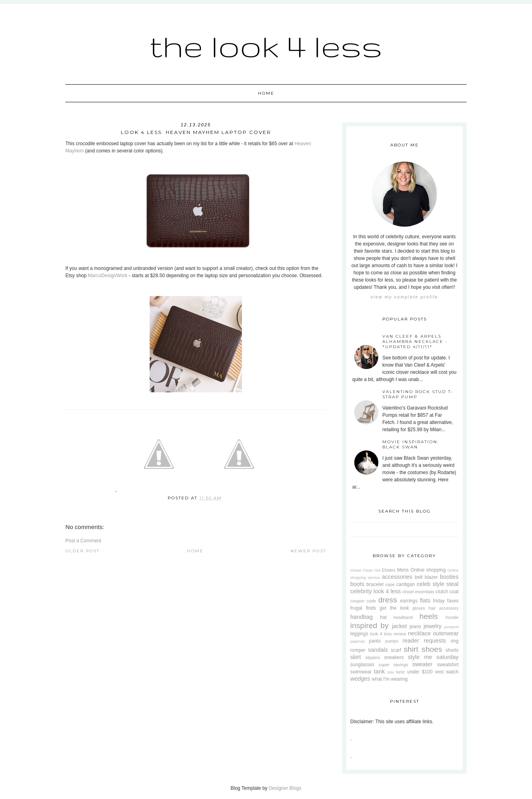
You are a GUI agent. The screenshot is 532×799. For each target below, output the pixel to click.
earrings (409, 601)
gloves (419, 608)
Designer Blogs (285, 788)
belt (419, 577)
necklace (419, 633)
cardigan (406, 584)
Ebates (389, 570)
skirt (355, 657)
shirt (411, 649)
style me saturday (433, 657)
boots (357, 584)
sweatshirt (448, 665)
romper (358, 650)
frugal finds (363, 608)
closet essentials (418, 592)
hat (383, 617)
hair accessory (444, 608)
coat (454, 592)
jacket (400, 626)
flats (425, 600)
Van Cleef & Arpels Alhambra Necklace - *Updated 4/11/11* (415, 342)
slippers (373, 657)
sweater (422, 664)
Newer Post (308, 551)
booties (449, 577)
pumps (392, 641)
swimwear (361, 672)
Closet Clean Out (365, 570)
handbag (361, 617)
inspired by (370, 626)
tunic (401, 672)
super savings (394, 665)
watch (452, 672)
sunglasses (362, 665)
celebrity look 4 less (376, 591)
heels (429, 616)
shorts (452, 650)
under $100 (420, 672)
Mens (403, 570)
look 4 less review (388, 634)
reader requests (424, 641)
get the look (394, 608)
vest (439, 672)
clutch (442, 592)
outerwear (446, 633)
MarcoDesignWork (108, 276)
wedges (360, 679)
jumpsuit (451, 627)
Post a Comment (83, 541)
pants (375, 641)
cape (390, 584)
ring (455, 641)
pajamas (357, 641)
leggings (359, 634)
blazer (431, 577)
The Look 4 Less (266, 46)
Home (266, 93)
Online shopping (428, 570)
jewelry (433, 626)
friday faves (446, 601)
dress (388, 600)
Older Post (82, 551)
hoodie (452, 617)
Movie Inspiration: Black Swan (411, 444)
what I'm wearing (390, 679)
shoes (432, 649)
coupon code (363, 601)
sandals (378, 650)
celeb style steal (438, 584)
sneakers (394, 657)
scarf (396, 650)
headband (403, 617)
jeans (415, 627)
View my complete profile (404, 297)
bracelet (375, 584)
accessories (397, 577)
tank (379, 671)
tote (391, 672)
